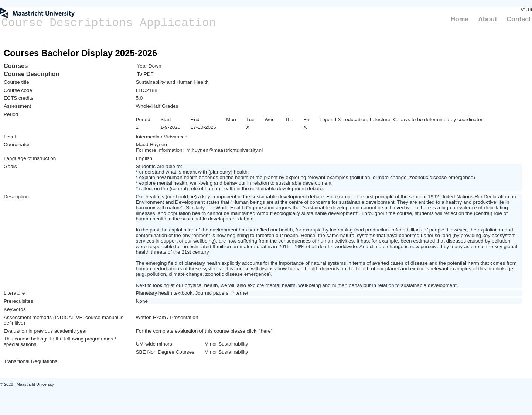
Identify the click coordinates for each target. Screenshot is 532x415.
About (487, 19)
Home (459, 19)
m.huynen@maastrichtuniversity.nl (224, 150)
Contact (519, 19)
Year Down (149, 66)
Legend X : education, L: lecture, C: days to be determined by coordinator (401, 119)
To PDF (145, 74)
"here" (266, 331)
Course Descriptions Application (109, 23)
